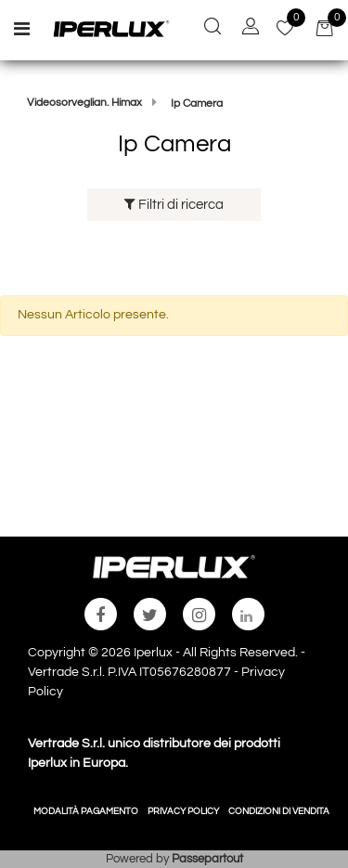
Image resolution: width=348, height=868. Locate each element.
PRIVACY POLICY (183, 811)
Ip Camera (197, 104)
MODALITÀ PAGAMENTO (86, 811)
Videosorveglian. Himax (84, 103)
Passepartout (207, 859)
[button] (213, 29)
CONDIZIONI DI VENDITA (279, 811)
